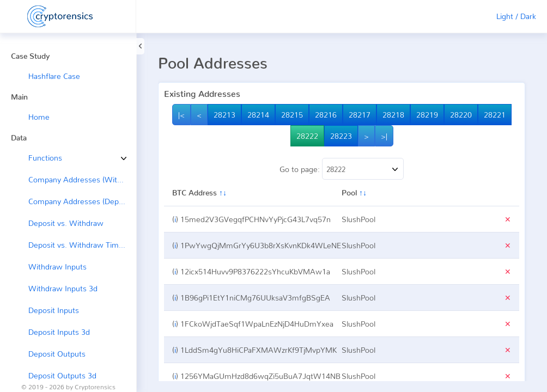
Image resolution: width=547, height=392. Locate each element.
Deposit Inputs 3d (59, 332)
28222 (307, 136)
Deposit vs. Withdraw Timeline (82, 245)
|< (181, 115)
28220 (461, 115)
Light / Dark (516, 16)
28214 (258, 115)
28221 (495, 115)
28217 (360, 115)
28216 (326, 115)
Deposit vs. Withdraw (66, 223)
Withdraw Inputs (57, 267)
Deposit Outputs (57, 354)
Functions (37, 158)
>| (384, 136)
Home (39, 117)
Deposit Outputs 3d (62, 375)
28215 (292, 115)
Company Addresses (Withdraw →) (82, 179)
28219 (427, 115)
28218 (393, 115)
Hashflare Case (54, 76)
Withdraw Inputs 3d (63, 288)
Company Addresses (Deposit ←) (82, 201)
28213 (224, 115)
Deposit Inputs (54, 310)
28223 (341, 136)
